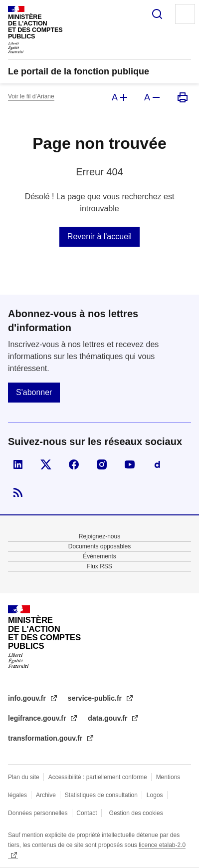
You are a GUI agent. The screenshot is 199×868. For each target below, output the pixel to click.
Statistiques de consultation (101, 795)
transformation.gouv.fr (46, 738)
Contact (87, 813)
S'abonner (34, 392)
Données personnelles (38, 813)
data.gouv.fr (108, 718)
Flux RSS (99, 566)
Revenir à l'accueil (99, 236)
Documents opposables (99, 546)
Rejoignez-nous (99, 536)
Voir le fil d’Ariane (31, 96)
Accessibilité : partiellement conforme (98, 777)
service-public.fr (96, 698)
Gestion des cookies (136, 813)
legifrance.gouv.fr (38, 718)
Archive (46, 795)
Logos (155, 795)
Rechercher (157, 14)
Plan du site (24, 777)
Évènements (99, 556)
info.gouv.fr (28, 698)
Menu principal (185, 14)
